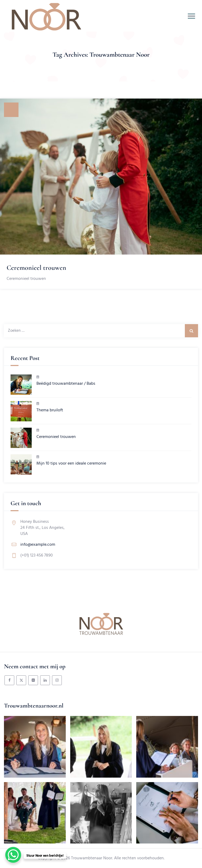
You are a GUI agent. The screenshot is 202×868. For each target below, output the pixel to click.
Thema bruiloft (50, 410)
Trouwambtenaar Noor (92, 858)
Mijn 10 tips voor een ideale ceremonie (71, 464)
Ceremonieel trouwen (36, 268)
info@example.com (38, 545)
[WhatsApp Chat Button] (13, 855)
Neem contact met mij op (35, 666)
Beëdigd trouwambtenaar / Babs (66, 384)
